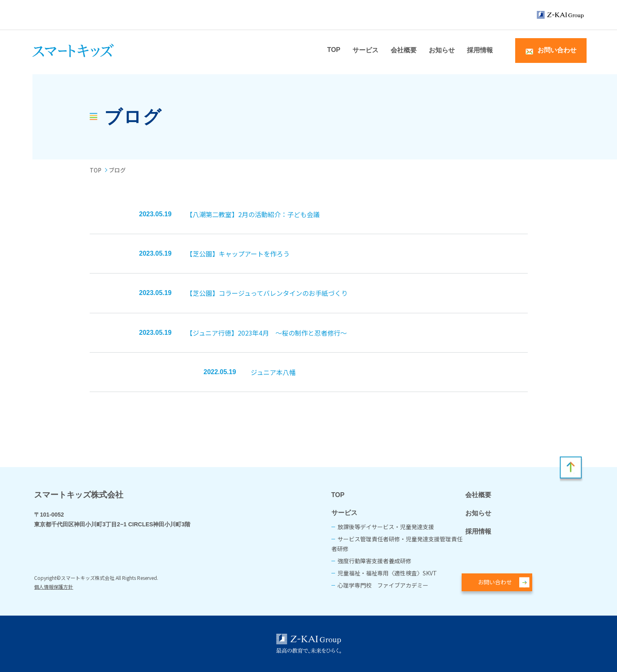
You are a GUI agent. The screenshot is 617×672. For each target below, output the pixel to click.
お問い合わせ (495, 582)
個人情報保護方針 (54, 587)
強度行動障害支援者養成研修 (374, 561)
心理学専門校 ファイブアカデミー (383, 585)
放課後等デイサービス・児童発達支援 (386, 527)
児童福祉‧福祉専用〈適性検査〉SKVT (387, 573)
